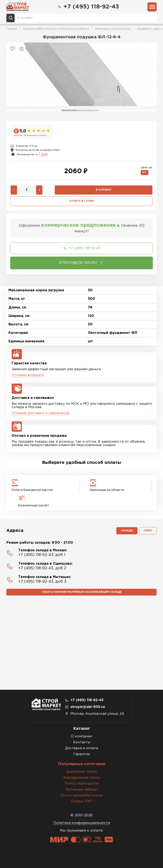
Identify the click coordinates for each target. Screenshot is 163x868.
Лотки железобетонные (82, 795)
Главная (12, 29)
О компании (81, 736)
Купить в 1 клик (82, 201)
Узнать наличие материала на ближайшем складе (82, 592)
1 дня (43, 154)
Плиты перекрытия (82, 784)
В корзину (104, 190)
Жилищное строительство (113, 29)
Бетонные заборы (81, 790)
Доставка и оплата (81, 748)
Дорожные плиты (82, 772)
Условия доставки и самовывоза (40, 413)
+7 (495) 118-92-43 (88, 7)
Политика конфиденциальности (82, 823)
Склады (127, 531)
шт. (145, 172)
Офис (148, 531)
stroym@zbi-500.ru (88, 707)
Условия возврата (28, 375)
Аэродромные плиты (81, 778)
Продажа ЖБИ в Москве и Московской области (56, 29)
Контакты (82, 742)
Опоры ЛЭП (82, 801)
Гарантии (81, 754)
